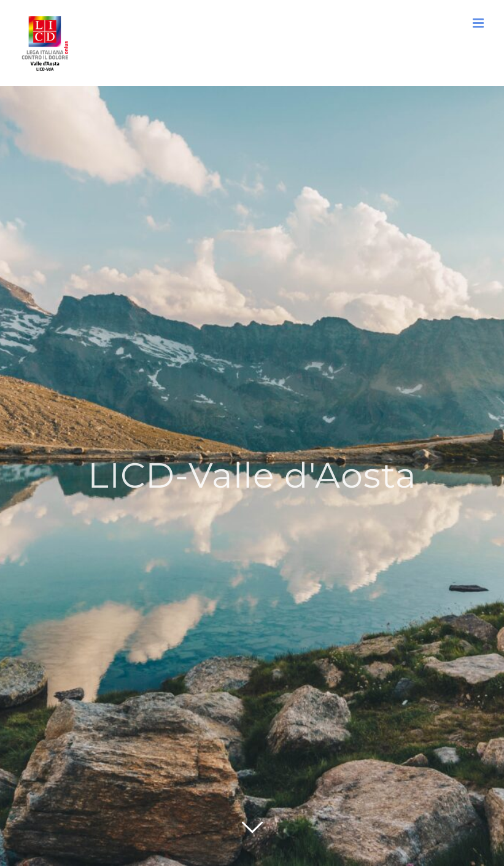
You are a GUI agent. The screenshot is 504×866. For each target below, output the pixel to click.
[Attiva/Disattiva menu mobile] (479, 23)
